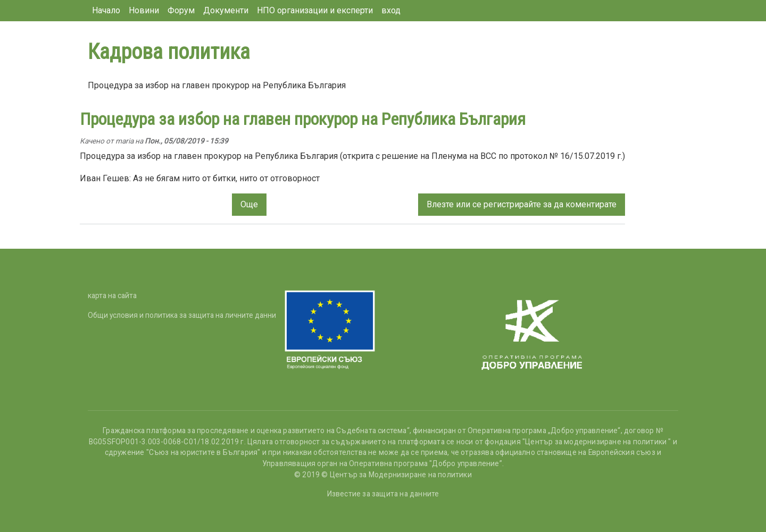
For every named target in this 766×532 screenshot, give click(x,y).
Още (249, 204)
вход (391, 10)
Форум (181, 10)
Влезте (440, 204)
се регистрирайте (507, 204)
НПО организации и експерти (315, 10)
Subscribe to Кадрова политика (92, 244)
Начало (106, 10)
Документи (226, 10)
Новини (144, 10)
